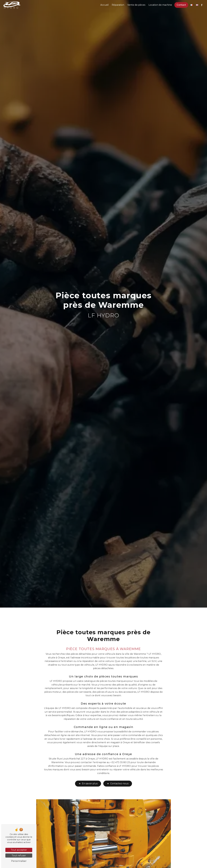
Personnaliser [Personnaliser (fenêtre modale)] (19, 861)
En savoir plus (88, 776)
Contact (181, 5)
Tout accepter (19, 850)
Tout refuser (19, 856)
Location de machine (160, 5)
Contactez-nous (118, 776)
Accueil (104, 5)
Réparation (118, 5)
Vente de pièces (136, 5)
